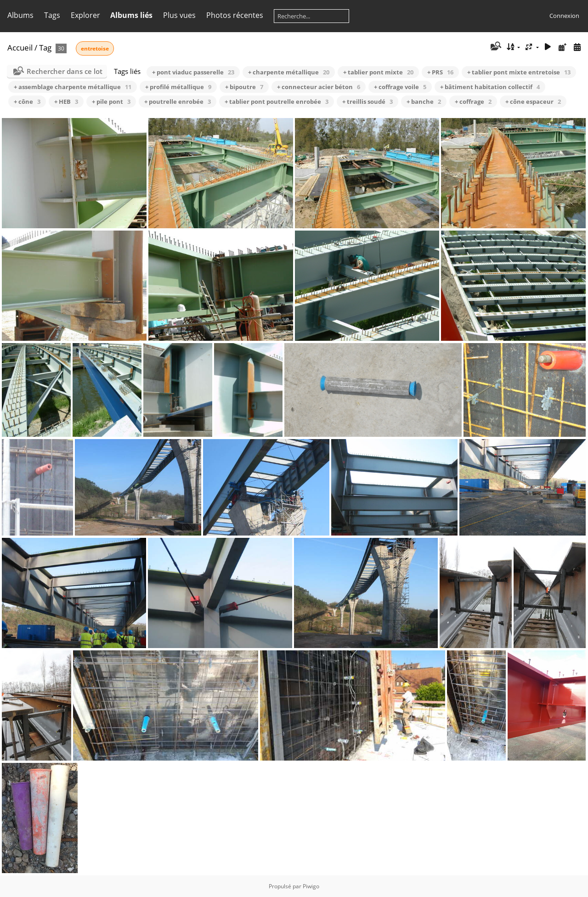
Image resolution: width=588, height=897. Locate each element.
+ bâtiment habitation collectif (490, 87)
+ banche (424, 102)
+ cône (27, 102)
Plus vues (179, 15)
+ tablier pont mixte (378, 72)
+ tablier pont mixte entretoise (519, 72)
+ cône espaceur (533, 102)
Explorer (85, 15)
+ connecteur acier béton (319, 87)
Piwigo (311, 886)
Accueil (20, 48)
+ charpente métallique (289, 72)
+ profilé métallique (178, 87)
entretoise (95, 48)
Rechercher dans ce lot (65, 71)
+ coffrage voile (400, 87)
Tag (45, 48)
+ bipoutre (244, 87)
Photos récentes (235, 15)
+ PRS (440, 72)
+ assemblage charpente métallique (73, 87)
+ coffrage (473, 102)
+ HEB (66, 102)
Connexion (564, 16)
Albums (20, 15)
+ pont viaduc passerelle (193, 72)
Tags (52, 15)
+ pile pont (111, 102)
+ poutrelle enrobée (178, 102)
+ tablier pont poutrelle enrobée (277, 102)
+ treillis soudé (367, 102)
